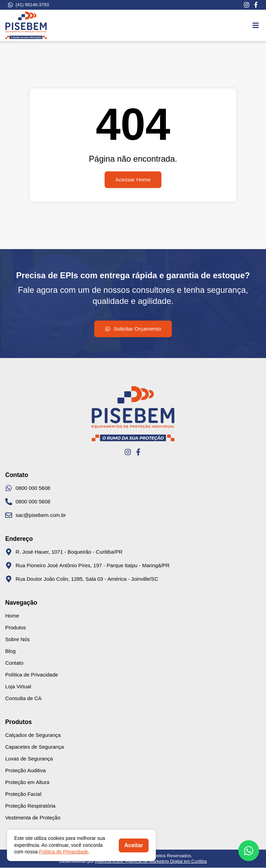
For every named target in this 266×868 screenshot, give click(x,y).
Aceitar (134, 845)
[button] (256, 25)
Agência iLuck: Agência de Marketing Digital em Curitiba (151, 862)
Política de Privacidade (64, 852)
